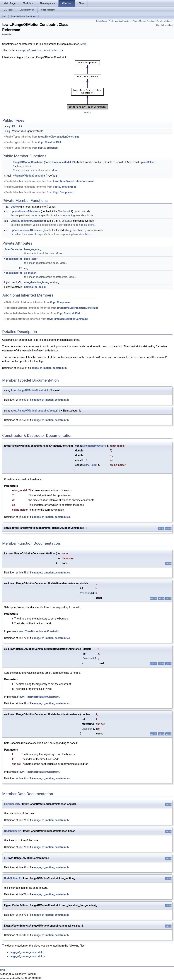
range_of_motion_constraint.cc (52, 517)
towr (4, 16)
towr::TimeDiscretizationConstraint (58, 137)
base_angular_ (33, 249)
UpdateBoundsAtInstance (25, 211)
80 (25, 935)
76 (25, 820)
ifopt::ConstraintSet (50, 142)
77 (25, 894)
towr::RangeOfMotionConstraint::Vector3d (36, 411)
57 (25, 400)
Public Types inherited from (41, 137)
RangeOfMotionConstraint (24, 16)
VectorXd (67, 221)
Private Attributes (165, 21)
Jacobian (78, 230)
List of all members (165, 25)
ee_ (26, 268)
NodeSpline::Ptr (13, 259)
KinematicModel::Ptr (64, 162)
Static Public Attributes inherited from (37, 302)
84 (25, 778)
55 (23, 368)
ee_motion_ (31, 273)
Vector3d (17, 131)
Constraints (7, 34)
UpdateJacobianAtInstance (26, 230)
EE (13, 126)
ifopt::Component (48, 148)
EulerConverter (13, 249)
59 (25, 703)
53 (25, 573)
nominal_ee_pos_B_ (36, 287)
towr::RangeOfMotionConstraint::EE (32, 390)
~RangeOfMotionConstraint (29, 176)
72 (25, 638)
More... (84, 44)
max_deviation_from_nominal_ (42, 282)
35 (25, 517)
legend (87, 112)
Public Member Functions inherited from (48, 181)
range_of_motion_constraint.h (39, 51)
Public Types (102, 21)
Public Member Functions (120, 21)
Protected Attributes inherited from (45, 319)
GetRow (15, 207)
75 (25, 847)
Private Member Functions (144, 21)
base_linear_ (31, 259)
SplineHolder (147, 162)
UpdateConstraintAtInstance (27, 221)
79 (25, 915)
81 (25, 867)
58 (25, 420)
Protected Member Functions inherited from (50, 308)
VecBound (64, 211)
